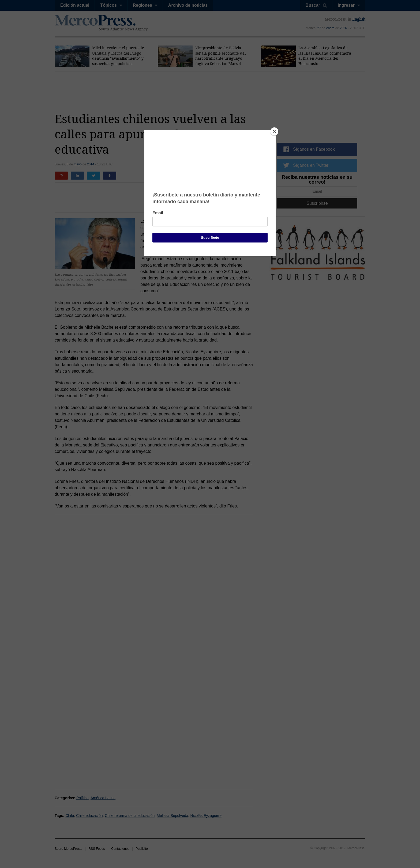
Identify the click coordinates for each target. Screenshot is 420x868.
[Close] (274, 131)
